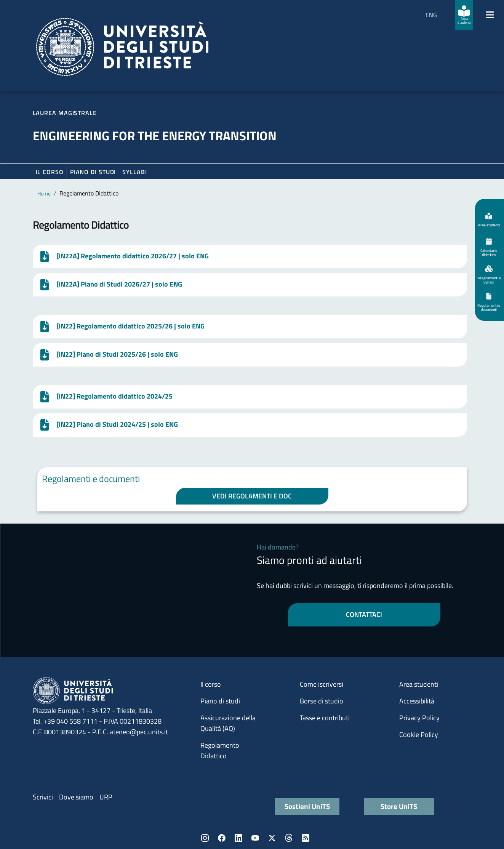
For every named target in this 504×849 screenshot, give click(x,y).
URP (106, 797)
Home (44, 193)
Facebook (222, 838)
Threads (289, 838)
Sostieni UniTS (307, 806)
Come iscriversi (322, 684)
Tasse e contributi (325, 718)
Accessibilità (417, 701)
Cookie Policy (419, 734)
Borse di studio (322, 701)
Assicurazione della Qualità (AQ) (228, 723)
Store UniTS (399, 806)
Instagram (205, 838)
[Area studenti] (464, 15)
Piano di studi (220, 701)
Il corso (50, 172)
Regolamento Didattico (220, 750)
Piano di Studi (93, 172)
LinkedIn (238, 838)
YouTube (255, 838)
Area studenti (419, 684)
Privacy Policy (419, 718)
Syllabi (134, 172)
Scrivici (43, 797)
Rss (306, 838)
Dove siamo (76, 797)
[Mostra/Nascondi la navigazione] (490, 15)
